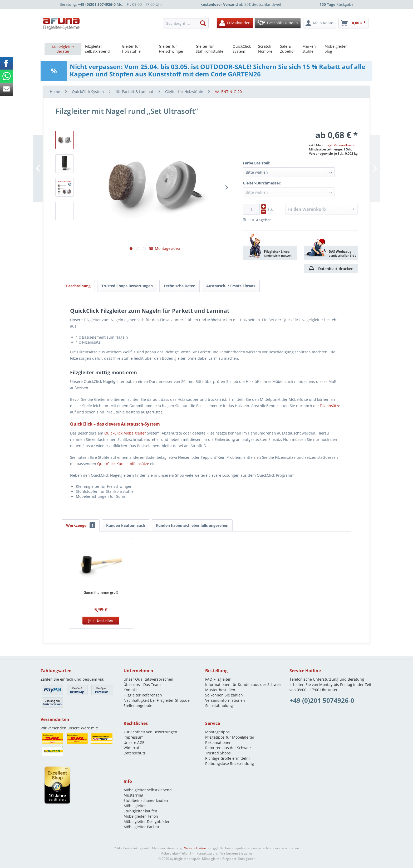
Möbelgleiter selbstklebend (148, 790)
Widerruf (131, 748)
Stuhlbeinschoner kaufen (146, 800)
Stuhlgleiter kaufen (140, 811)
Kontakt (130, 690)
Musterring (133, 795)
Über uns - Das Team (142, 684)
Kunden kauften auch (126, 525)
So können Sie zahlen (224, 695)
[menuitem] (188, 23)
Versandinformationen (225, 700)
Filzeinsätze (330, 406)
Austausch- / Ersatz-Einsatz (231, 286)
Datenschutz (135, 753)
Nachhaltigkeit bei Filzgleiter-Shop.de (157, 700)
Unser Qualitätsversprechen (148, 679)
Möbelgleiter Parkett (141, 827)
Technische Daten (180, 286)
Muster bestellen (220, 690)
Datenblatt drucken (336, 269)
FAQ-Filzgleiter (218, 679)
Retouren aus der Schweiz (228, 748)
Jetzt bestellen (101, 620)
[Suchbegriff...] (186, 23)
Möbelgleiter (135, 806)
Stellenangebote (138, 706)
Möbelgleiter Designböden (147, 821)
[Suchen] (203, 23)
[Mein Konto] (320, 23)
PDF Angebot (257, 220)
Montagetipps (217, 732)
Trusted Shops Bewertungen (127, 286)
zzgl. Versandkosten (341, 145)
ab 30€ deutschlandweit (241, 4)
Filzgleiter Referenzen (143, 695)
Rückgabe (336, 4)
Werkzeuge (81, 525)
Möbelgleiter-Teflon (141, 816)
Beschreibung (78, 286)
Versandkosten (195, 848)
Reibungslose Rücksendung (230, 764)
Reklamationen (218, 742)
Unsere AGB (134, 742)
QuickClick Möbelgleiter (125, 433)
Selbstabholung (219, 706)
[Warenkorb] (353, 23)
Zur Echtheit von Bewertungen (150, 732)
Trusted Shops (218, 753)
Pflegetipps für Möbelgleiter (230, 737)
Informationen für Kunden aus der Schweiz (243, 684)
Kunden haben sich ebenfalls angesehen (192, 525)
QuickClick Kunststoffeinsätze (123, 464)
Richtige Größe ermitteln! (227, 758)
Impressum (134, 737)
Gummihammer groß (101, 592)
